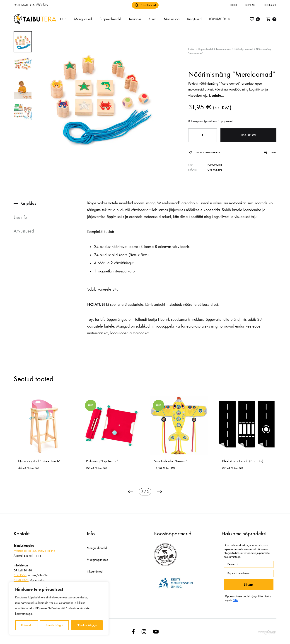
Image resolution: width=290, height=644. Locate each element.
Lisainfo (20, 217)
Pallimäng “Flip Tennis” (199, 461)
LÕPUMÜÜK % (220, 19)
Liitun (249, 585)
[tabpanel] (72, 435)
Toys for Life (214, 170)
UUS (63, 19)
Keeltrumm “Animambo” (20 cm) (70, 461)
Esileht (191, 49)
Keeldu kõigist (54, 625)
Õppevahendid (110, 19)
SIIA (235, 600)
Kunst (152, 19)
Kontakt (251, 5)
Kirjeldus (28, 203)
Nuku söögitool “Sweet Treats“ (136, 461)
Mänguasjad (83, 19)
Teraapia (135, 19)
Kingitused (194, 19)
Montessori (172, 19)
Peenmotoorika (224, 49)
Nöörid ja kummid (244, 49)
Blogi (233, 5)
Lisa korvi (248, 135)
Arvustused (24, 231)
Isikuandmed (95, 572)
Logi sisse (270, 5)
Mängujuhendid (97, 548)
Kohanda (27, 625)
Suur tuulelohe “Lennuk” (267, 461)
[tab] (41, 203)
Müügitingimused (98, 560)
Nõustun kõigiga (87, 625)
